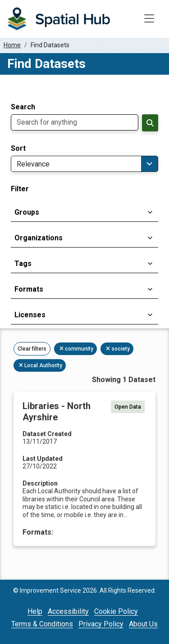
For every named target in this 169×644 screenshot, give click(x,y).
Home (12, 45)
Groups (27, 212)
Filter (20, 189)
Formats (29, 289)
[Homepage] (59, 19)
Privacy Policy (101, 624)
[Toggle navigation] (149, 19)
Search (23, 107)
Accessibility (68, 611)
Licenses (30, 315)
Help (35, 611)
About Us (143, 624)
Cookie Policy (116, 611)
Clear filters (32, 349)
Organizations (39, 238)
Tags (23, 263)
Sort (18, 149)
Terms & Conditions (42, 624)
